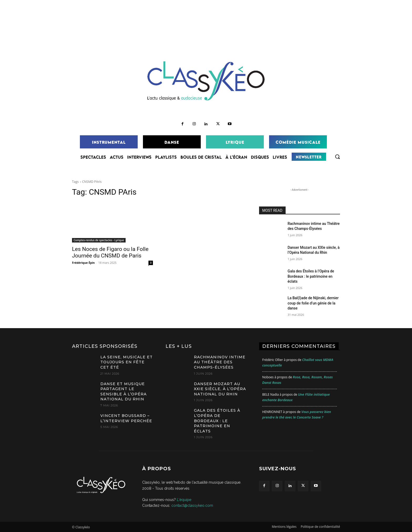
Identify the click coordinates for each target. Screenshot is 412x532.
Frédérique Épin (83, 263)
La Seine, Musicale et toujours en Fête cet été (127, 362)
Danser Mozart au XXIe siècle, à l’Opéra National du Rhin (220, 389)
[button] (337, 157)
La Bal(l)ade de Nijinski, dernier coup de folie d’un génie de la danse (313, 303)
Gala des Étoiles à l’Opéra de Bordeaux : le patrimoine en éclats (311, 276)
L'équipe (184, 500)
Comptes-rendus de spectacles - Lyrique (99, 240)
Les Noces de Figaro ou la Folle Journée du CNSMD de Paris (110, 252)
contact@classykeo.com (192, 505)
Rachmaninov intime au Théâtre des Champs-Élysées (220, 362)
